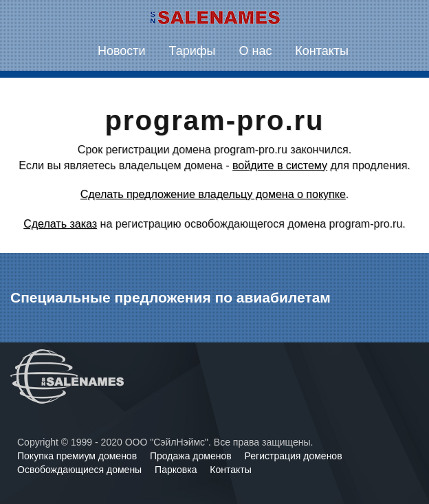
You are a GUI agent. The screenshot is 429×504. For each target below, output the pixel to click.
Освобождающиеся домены (81, 470)
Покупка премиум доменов (78, 456)
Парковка (177, 470)
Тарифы (192, 51)
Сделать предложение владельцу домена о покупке (213, 194)
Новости (122, 51)
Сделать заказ (60, 224)
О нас (255, 51)
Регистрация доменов (294, 456)
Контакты (322, 51)
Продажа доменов (192, 456)
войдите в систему (280, 165)
